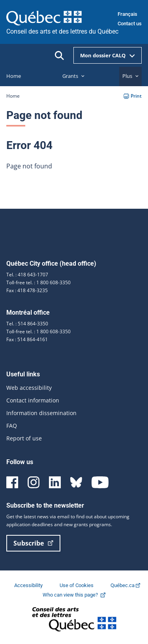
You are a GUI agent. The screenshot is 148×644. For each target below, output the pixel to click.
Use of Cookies (77, 585)
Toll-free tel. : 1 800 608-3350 (38, 282)
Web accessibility (29, 388)
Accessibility (29, 585)
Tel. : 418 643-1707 (27, 275)
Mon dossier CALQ (108, 55)
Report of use (24, 438)
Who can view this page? (78, 595)
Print (133, 96)
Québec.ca (125, 585)
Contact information (33, 400)
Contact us (130, 24)
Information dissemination (41, 413)
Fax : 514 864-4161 (27, 339)
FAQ (12, 426)
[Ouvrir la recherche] (59, 56)
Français (127, 14)
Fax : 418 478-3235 (27, 290)
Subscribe (33, 543)
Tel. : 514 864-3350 (27, 324)
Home (13, 96)
